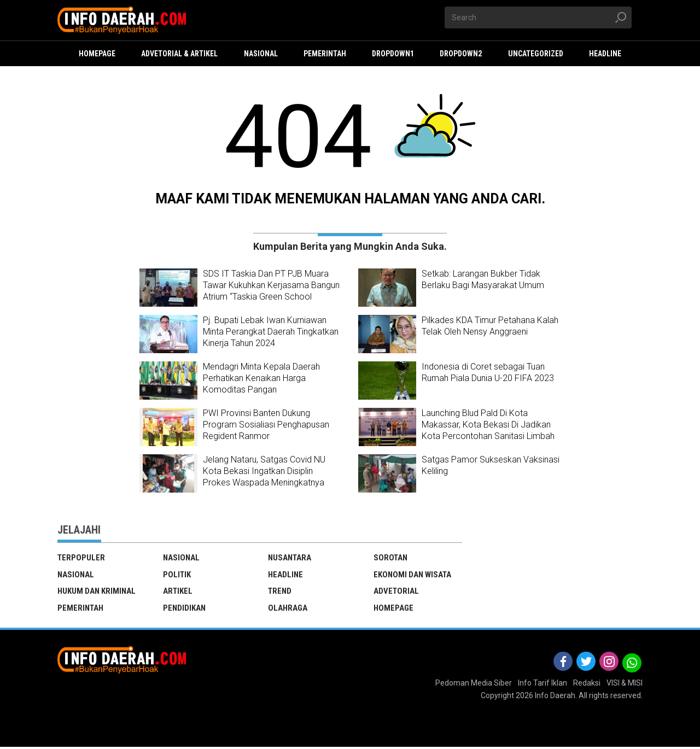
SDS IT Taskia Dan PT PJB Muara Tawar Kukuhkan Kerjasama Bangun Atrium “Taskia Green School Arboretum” (271, 291)
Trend (280, 592)
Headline (285, 575)
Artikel (178, 592)
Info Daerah (555, 698)
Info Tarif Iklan (542, 684)
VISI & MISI (625, 684)
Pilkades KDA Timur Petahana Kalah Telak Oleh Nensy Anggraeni (490, 326)
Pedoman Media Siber (474, 684)
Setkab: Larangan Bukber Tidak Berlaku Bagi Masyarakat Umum (483, 279)
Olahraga (288, 610)
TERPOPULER (81, 558)
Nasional (76, 575)
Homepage (393, 610)
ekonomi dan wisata (413, 575)
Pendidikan (184, 610)
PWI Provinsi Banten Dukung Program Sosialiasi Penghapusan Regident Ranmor (266, 425)
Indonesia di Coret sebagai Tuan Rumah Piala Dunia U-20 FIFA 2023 (488, 372)
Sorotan (391, 558)
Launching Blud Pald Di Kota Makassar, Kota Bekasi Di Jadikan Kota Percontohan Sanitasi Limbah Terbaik (488, 430)
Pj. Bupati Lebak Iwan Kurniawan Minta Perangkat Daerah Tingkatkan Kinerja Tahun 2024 (271, 332)
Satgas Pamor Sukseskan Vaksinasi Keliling (491, 465)
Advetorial (396, 592)
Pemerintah (81, 610)
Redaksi (587, 684)
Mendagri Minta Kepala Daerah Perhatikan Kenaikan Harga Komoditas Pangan (261, 378)
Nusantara (290, 558)
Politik (177, 575)
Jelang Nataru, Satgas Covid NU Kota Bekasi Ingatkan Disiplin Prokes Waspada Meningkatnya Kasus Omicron (264, 476)
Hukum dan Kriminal (97, 592)
